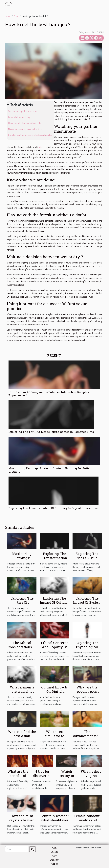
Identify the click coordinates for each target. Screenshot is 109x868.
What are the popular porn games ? (87, 691)
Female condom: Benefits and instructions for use (87, 822)
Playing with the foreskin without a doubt (26, 123)
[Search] (17, 849)
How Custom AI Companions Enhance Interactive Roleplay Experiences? (49, 394)
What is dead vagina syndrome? (91, 776)
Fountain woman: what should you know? (54, 820)
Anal (55, 848)
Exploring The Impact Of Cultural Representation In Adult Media (54, 605)
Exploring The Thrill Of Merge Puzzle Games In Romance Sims (51, 432)
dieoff (42, 147)
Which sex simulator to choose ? (54, 736)
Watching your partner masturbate (23, 111)
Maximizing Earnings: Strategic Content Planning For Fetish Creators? (50, 470)
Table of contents (21, 105)
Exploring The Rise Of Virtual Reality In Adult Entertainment (87, 560)
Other (16, 16)
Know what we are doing (19, 117)
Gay (55, 856)
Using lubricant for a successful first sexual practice (30, 135)
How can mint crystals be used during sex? (22, 820)
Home (8, 16)
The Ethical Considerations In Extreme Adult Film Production (22, 649)
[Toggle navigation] (9, 5)
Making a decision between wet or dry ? (25, 129)
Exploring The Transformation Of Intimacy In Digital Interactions (54, 508)
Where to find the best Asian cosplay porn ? (22, 736)
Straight (55, 860)
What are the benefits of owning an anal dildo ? (18, 778)
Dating (54, 852)
